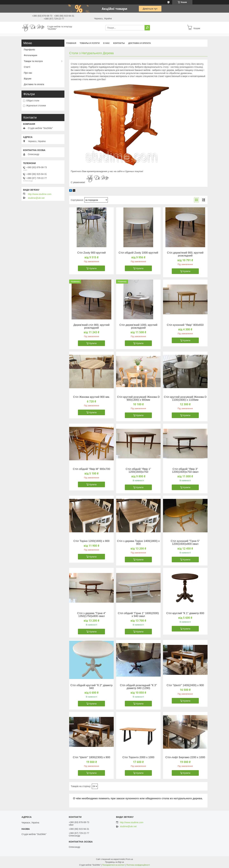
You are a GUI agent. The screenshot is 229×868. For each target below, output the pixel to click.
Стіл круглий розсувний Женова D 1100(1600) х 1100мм (185, 398)
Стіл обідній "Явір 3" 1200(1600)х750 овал (185, 470)
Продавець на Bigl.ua (114, 862)
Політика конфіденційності (138, 865)
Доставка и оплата (139, 43)
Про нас (28, 73)
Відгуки (28, 79)
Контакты (119, 43)
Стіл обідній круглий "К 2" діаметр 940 (92, 687)
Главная (71, 43)
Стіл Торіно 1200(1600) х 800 (92, 541)
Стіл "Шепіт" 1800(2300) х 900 (91, 757)
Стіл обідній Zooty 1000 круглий (138, 253)
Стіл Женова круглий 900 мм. (92, 397)
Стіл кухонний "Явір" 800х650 (185, 325)
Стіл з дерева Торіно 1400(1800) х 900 (138, 543)
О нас (106, 43)
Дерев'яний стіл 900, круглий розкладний (92, 326)
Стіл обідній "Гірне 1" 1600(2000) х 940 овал (138, 615)
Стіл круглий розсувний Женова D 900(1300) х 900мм (138, 398)
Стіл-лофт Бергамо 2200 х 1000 (185, 757)
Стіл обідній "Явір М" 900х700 (91, 469)
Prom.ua (129, 859)
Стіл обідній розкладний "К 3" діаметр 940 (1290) (138, 687)
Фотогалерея (31, 55)
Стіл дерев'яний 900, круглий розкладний (185, 254)
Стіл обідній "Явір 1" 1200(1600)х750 (138, 470)
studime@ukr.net (36, 198)
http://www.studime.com (40, 194)
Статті (27, 67)
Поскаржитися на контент (113, 865)
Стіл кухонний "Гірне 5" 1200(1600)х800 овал (185, 543)
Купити (93, 268)
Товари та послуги (33, 61)
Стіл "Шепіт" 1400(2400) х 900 (185, 685)
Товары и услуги (90, 43)
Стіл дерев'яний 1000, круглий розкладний (138, 326)
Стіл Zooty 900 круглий (92, 253)
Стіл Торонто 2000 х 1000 (138, 757)
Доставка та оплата (34, 84)
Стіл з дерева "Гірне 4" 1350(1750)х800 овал (91, 615)
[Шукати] (147, 28)
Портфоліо (29, 50)
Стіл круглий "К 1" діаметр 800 (185, 613)
